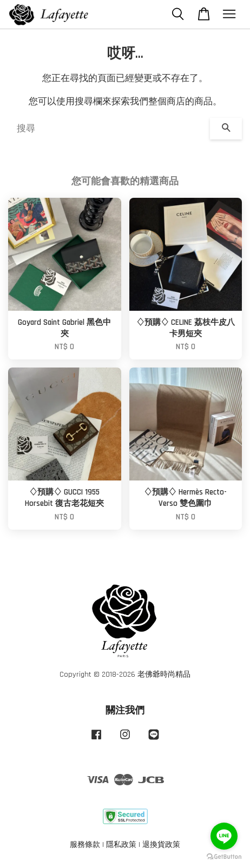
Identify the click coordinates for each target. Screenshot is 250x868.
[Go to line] (224, 836)
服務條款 (85, 845)
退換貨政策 (161, 845)
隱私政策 (121, 845)
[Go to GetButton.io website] (224, 857)
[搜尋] (109, 129)
